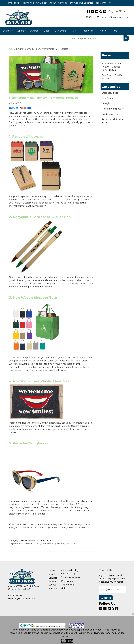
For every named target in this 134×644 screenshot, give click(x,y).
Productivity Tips (110, 114)
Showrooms (66, 577)
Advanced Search (66, 572)
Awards (35, 31)
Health (103, 31)
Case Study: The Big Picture (112, 77)
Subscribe (106, 598)
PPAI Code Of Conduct (81, 3)
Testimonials (28, 3)
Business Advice (110, 93)
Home (9, 3)
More (115, 31)
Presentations (66, 581)
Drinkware (62, 31)
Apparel (22, 31)
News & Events (52, 583)
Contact (62, 3)
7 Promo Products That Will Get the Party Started (111, 67)
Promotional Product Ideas (41, 540)
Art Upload (42, 3)
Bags (48, 31)
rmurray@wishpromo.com (115, 17)
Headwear (88, 31)
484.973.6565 (93, 17)
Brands (8, 31)
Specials (53, 588)
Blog (17, 3)
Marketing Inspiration (113, 109)
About (53, 3)
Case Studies (108, 98)
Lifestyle (23, 540)
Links (64, 588)
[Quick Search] (96, 38)
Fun (75, 31)
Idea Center (101, 3)
